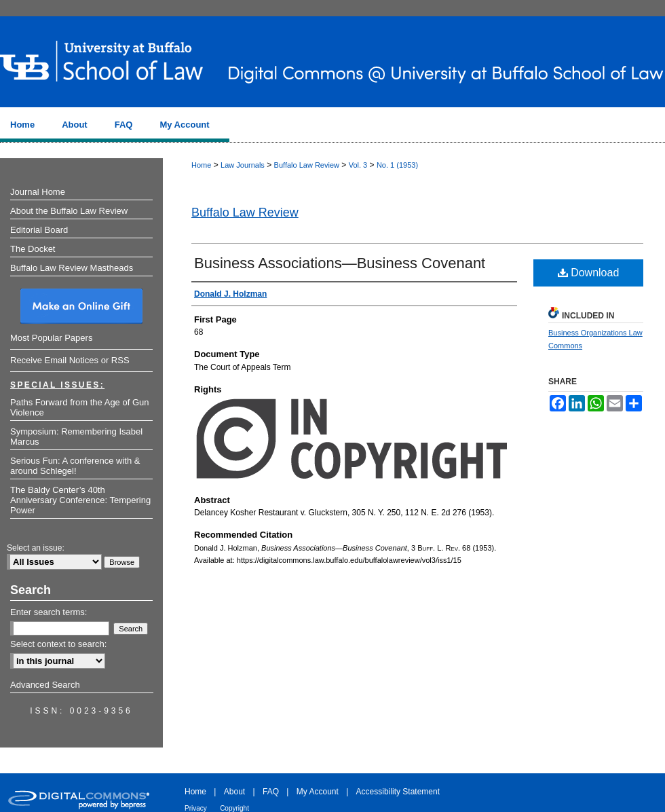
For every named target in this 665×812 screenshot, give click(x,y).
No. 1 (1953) (397, 165)
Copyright (234, 808)
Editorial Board (39, 230)
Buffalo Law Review (307, 165)
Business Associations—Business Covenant (340, 263)
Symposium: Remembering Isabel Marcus (76, 437)
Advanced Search (45, 685)
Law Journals (243, 165)
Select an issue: (36, 548)
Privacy (196, 808)
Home (201, 165)
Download (589, 273)
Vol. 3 (358, 165)
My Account (318, 792)
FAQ (271, 792)
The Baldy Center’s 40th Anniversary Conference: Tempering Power (80, 500)
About (234, 792)
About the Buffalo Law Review (69, 211)
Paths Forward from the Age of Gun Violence (80, 407)
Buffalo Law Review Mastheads (72, 268)
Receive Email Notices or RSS (70, 360)
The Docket (33, 249)
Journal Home (38, 192)
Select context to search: (58, 644)
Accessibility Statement (398, 792)
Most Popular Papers (51, 338)
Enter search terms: (49, 612)
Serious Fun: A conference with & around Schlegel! (75, 466)
